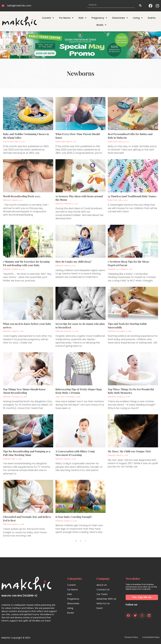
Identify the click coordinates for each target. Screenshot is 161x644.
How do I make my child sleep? (73, 262)
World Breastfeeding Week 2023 (22, 196)
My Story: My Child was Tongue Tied (129, 451)
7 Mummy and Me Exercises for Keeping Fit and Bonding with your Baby (26, 263)
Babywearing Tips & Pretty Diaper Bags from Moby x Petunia (79, 391)
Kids (82, 18)
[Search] (140, 6)
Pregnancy (99, 18)
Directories (120, 18)
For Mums (66, 18)
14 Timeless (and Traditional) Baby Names (132, 196)
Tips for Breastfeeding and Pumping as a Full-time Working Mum (27, 453)
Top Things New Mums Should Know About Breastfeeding (24, 391)
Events (152, 18)
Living (138, 18)
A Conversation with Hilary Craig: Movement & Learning (75, 453)
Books (101, 25)
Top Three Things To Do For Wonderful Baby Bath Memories (131, 391)
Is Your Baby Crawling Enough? (74, 517)
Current (48, 18)
